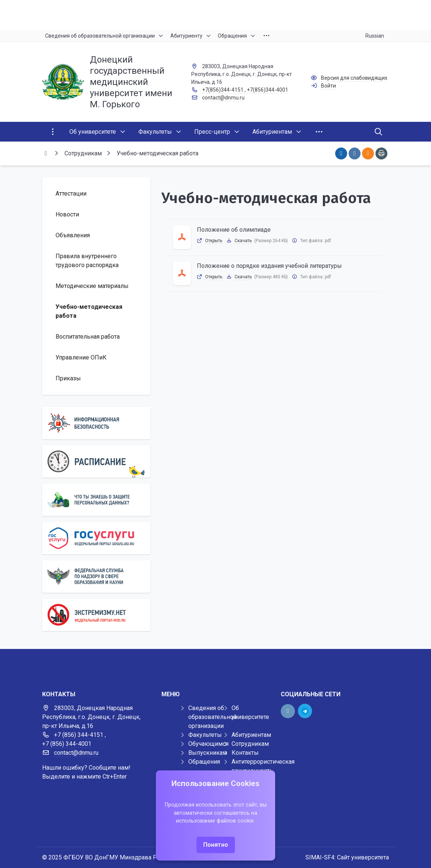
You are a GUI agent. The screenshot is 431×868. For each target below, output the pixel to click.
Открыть (214, 241)
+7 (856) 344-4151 (79, 735)
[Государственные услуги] (96, 538)
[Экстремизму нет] (96, 615)
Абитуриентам (251, 735)
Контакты (245, 753)
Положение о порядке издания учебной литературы (269, 266)
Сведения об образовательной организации (213, 717)
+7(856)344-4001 (268, 90)
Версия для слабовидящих (354, 78)
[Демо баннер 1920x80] (215, 664)
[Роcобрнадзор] (96, 576)
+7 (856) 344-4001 (67, 744)
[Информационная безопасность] (96, 423)
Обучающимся (208, 744)
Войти (328, 86)
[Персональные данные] (96, 500)
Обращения (204, 762)
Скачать (243, 241)
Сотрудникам (250, 744)
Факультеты (205, 735)
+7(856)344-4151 (223, 90)
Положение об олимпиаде (234, 230)
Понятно (216, 845)
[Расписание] (96, 461)
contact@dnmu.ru (223, 98)
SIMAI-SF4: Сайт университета (347, 857)
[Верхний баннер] (215, 15)
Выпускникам (208, 753)
